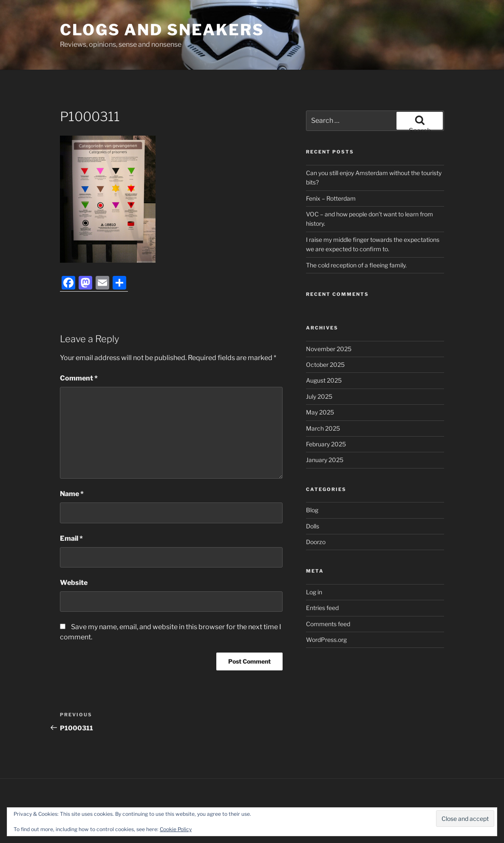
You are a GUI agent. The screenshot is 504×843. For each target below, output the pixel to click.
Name (72, 494)
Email (71, 538)
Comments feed (328, 624)
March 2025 (323, 428)
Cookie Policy (176, 829)
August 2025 (324, 380)
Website (74, 583)
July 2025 (319, 396)
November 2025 (329, 349)
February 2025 (326, 444)
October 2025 (325, 365)
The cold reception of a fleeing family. (356, 265)
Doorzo (316, 542)
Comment (79, 378)
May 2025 (320, 412)
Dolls (313, 526)
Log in (314, 592)
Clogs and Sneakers (162, 30)
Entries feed (322, 608)
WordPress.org (326, 640)
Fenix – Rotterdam (331, 198)
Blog (312, 510)
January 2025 (325, 460)
